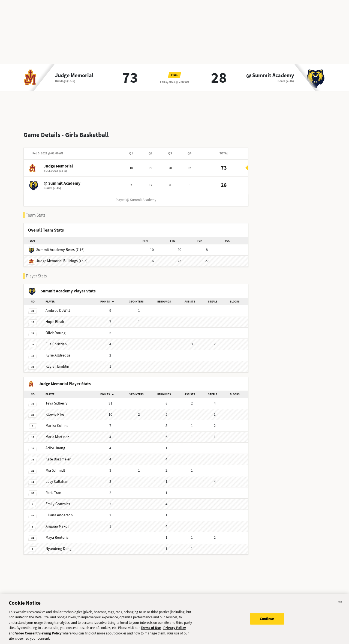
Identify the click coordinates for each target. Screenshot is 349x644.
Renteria (57, 533)
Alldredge (58, 351)
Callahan (57, 477)
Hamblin (57, 362)
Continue (267, 621)
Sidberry (57, 399)
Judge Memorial (74, 76)
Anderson (59, 511)
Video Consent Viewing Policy (38, 635)
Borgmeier (58, 455)
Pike (55, 410)
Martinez (57, 432)
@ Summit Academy (270, 76)
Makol (57, 522)
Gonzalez (58, 500)
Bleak (55, 317)
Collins (57, 421)
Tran (53, 488)
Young (55, 329)
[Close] (340, 605)
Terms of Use (151, 630)
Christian (56, 340)
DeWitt (58, 306)
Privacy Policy (175, 630)
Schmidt (55, 466)
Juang (55, 444)
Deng (58, 544)
